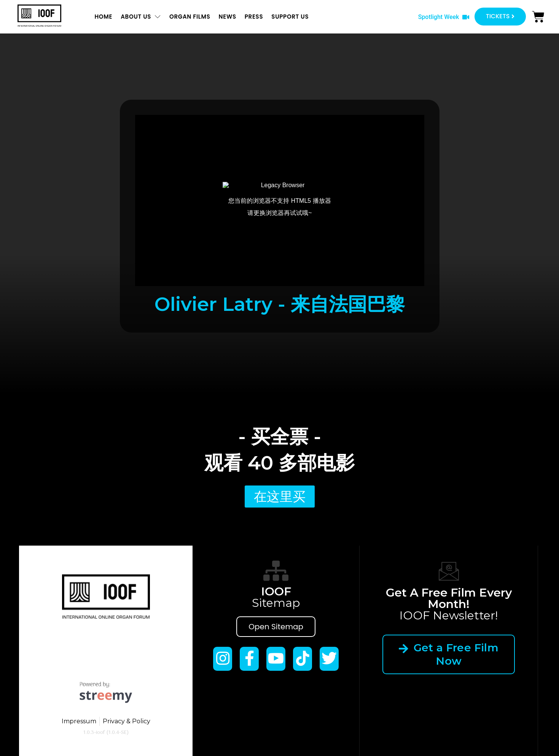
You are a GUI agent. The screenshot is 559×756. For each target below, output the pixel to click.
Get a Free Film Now (449, 654)
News (227, 17)
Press (254, 17)
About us (141, 17)
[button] (444, 17)
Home (103, 17)
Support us (290, 17)
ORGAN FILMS (190, 17)
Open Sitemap (276, 627)
